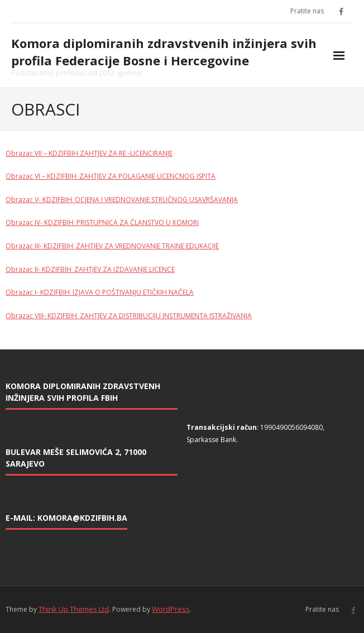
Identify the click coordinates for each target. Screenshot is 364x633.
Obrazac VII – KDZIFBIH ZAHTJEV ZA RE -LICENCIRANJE (89, 153)
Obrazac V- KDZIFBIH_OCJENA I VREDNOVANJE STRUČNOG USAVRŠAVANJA (122, 200)
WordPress (171, 609)
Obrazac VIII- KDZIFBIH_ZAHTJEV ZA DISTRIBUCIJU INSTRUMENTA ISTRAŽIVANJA (129, 316)
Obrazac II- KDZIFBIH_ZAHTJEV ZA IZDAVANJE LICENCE (90, 269)
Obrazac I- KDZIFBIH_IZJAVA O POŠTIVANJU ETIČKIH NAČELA (100, 292)
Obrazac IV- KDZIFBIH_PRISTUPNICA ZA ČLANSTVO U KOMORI (102, 222)
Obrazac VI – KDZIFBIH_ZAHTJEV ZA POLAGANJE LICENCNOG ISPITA (111, 176)
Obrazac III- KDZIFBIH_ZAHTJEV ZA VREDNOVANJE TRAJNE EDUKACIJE (112, 246)
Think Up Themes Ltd (74, 609)
